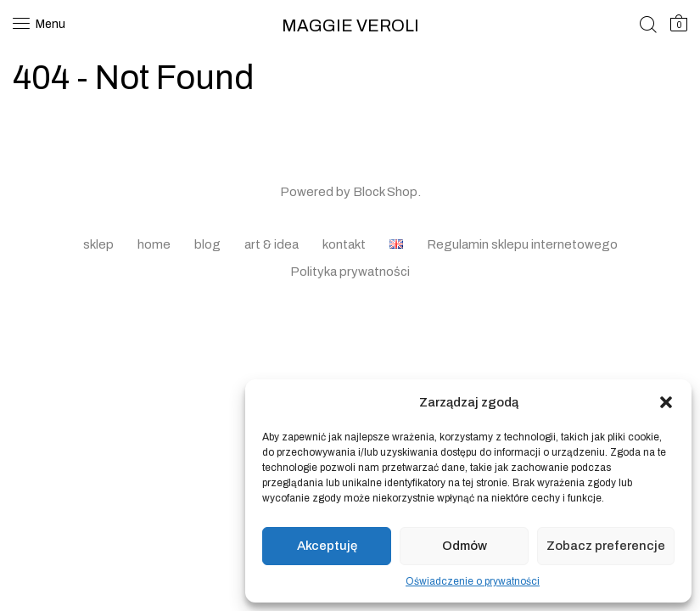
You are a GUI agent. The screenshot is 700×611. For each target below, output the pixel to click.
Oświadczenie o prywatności (473, 581)
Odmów (465, 546)
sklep (98, 244)
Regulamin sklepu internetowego (522, 244)
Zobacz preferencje (606, 546)
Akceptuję (327, 546)
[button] (666, 402)
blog (207, 244)
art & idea (272, 244)
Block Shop (385, 192)
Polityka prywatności (350, 272)
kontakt (344, 244)
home (154, 244)
